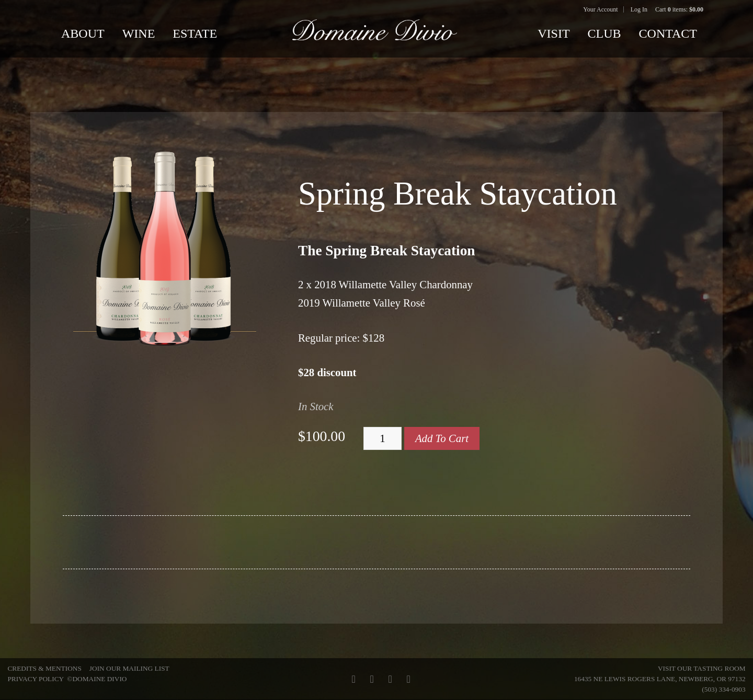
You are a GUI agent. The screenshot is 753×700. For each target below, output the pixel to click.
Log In (639, 9)
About (83, 33)
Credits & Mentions (44, 668)
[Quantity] (383, 438)
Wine (139, 33)
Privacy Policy (35, 679)
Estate (195, 33)
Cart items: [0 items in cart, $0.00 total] (679, 9)
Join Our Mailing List (129, 668)
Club (604, 33)
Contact (668, 33)
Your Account (600, 9)
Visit (554, 33)
